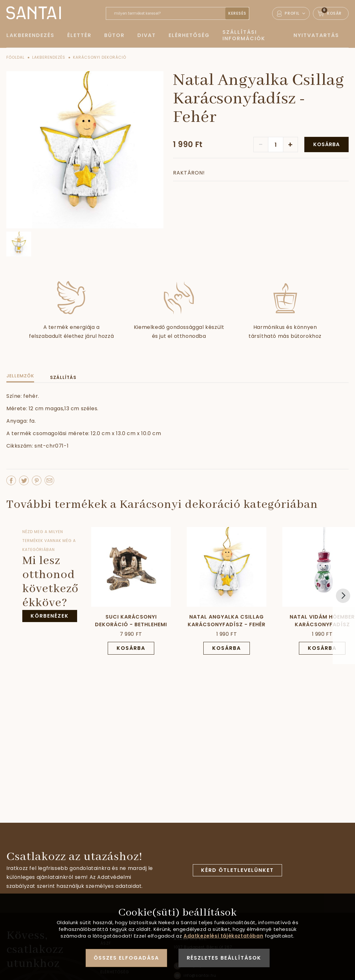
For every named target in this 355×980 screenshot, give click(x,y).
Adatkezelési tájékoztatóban (223, 936)
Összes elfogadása (126, 958)
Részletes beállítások (224, 958)
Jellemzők (20, 376)
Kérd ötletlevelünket (237, 870)
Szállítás (63, 377)
